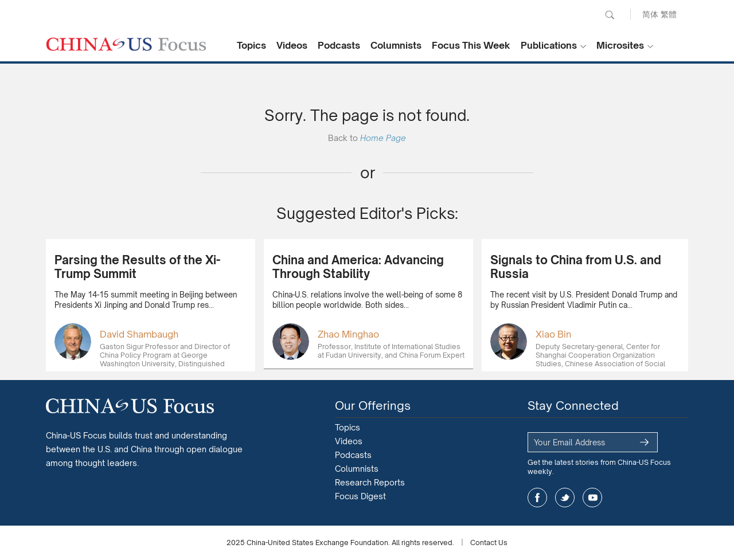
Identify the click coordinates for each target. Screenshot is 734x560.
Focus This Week (471, 45)
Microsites (620, 45)
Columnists (396, 45)
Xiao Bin (553, 334)
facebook (537, 498)
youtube (592, 498)
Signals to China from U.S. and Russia (576, 267)
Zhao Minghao (348, 334)
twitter (565, 498)
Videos (292, 45)
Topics (251, 45)
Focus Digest (360, 496)
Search (610, 15)
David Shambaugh (139, 334)
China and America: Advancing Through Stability (358, 267)
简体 (650, 14)
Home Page (383, 138)
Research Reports (370, 482)
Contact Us (489, 543)
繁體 (669, 14)
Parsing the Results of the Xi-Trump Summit (137, 267)
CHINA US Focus (126, 44)
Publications (549, 45)
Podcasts (339, 45)
